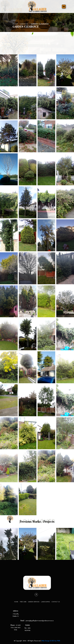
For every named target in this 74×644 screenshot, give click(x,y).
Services (24, 24)
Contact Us (56, 602)
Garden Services (34, 602)
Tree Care (23, 602)
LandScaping (45, 602)
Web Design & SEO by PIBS (51, 641)
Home (15, 24)
